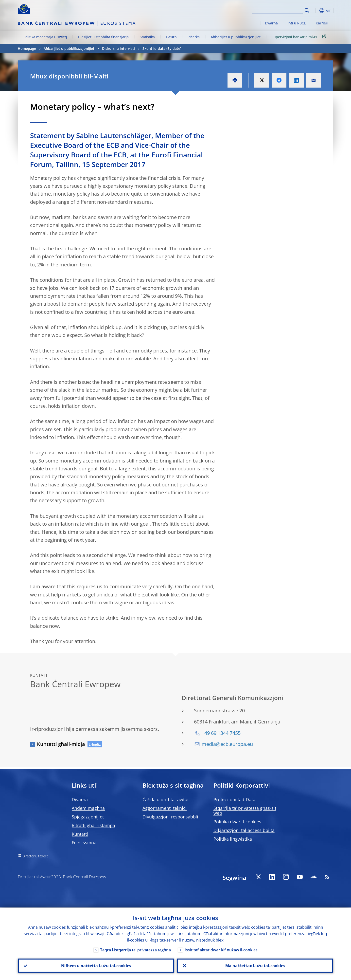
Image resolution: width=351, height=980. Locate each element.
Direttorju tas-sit (35, 856)
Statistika (147, 37)
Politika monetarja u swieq (45, 37)
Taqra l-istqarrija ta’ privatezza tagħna (135, 950)
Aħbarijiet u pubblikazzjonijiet (236, 37)
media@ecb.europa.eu (227, 744)
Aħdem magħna (88, 808)
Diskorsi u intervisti (118, 48)
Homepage (27, 48)
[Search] (278, 10)
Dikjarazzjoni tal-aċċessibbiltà (244, 830)
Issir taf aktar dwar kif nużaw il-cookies (221, 950)
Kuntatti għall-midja (61, 744)
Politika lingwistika (233, 839)
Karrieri (322, 23)
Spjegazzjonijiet (88, 817)
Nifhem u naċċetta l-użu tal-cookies (96, 965)
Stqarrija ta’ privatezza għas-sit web (245, 811)
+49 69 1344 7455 (221, 733)
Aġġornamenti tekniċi (165, 808)
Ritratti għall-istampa (93, 825)
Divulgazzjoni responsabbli (170, 817)
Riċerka (194, 37)
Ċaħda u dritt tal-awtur (166, 799)
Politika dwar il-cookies (237, 822)
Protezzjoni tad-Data (234, 799)
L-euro (171, 37)
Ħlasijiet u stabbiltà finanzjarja (103, 37)
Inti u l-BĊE (297, 23)
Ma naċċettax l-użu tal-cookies (255, 965)
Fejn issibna (84, 843)
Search (307, 10)
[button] (316, 11)
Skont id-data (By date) (162, 48)
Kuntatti (80, 834)
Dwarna (271, 23)
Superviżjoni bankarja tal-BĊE (300, 37)
